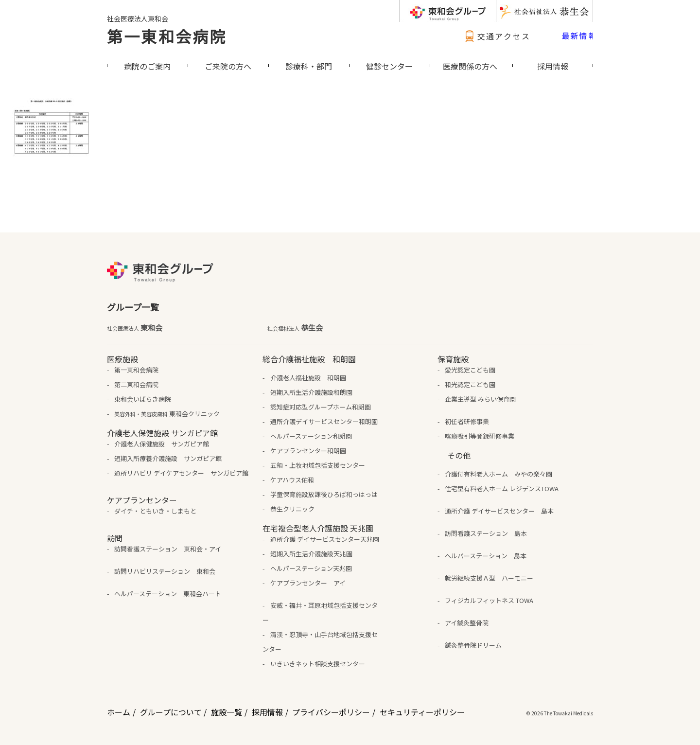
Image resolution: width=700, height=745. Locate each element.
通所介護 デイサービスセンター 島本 (499, 511)
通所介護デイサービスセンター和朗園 (324, 421)
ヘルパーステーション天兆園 (311, 568)
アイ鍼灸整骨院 (467, 623)
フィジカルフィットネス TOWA (489, 600)
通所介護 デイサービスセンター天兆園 (325, 539)
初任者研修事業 (467, 421)
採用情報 (267, 712)
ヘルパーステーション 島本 (486, 556)
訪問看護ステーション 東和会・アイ (168, 549)
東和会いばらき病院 (143, 399)
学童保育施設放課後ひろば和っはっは (324, 494)
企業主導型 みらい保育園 (480, 399)
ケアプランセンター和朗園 (308, 451)
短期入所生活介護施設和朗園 (311, 392)
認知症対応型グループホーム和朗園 (321, 407)
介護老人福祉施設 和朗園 (308, 378)
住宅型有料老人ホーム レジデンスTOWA (502, 488)
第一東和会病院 (167, 36)
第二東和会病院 (136, 384)
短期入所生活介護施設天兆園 (311, 554)
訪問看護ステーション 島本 (486, 533)
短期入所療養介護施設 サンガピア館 (168, 458)
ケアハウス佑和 (292, 480)
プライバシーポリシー (331, 712)
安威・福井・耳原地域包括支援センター (320, 612)
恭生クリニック (292, 509)
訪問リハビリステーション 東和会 (165, 571)
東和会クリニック (167, 414)
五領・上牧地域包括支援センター (318, 465)
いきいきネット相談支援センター (318, 664)
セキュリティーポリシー (422, 712)
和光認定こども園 (470, 384)
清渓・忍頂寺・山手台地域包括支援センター (320, 642)
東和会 (135, 328)
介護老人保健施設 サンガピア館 (162, 444)
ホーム (119, 712)
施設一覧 (227, 712)
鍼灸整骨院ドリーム (473, 645)
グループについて (171, 712)
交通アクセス (496, 36)
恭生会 (295, 328)
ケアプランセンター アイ (308, 583)
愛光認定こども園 (470, 370)
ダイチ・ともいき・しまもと (155, 511)
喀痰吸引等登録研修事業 (480, 436)
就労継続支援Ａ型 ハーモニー (489, 578)
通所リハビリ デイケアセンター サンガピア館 (181, 473)
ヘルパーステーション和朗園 (311, 436)
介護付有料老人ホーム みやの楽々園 (499, 474)
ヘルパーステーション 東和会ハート (168, 594)
